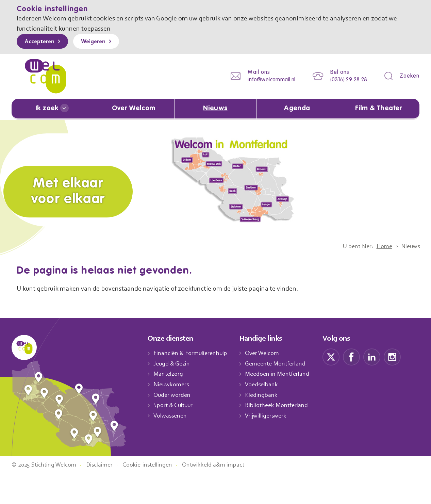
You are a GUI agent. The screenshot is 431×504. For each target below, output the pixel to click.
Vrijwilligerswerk (271, 416)
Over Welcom (134, 109)
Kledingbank (266, 395)
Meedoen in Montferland (282, 374)
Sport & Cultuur (174, 405)
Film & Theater (379, 109)
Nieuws (215, 109)
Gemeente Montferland (281, 363)
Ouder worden (173, 395)
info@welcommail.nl (266, 80)
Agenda (297, 109)
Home (381, 246)
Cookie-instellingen (155, 495)
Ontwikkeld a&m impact (223, 495)
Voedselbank (267, 384)
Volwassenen (171, 416)
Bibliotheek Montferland (281, 405)
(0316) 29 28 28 (346, 80)
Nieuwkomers (172, 384)
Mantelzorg (169, 374)
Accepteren (41, 42)
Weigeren (98, 42)
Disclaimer (105, 495)
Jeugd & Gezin (173, 363)
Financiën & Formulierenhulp (193, 353)
